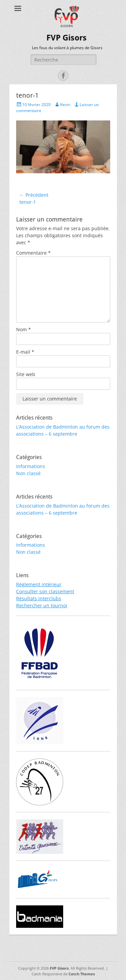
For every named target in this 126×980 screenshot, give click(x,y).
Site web (26, 374)
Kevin (65, 105)
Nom (24, 329)
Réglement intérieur (39, 584)
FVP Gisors (67, 38)
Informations (31, 466)
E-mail (25, 352)
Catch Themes (82, 974)
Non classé (28, 473)
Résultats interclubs (39, 598)
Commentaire (33, 253)
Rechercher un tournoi (42, 605)
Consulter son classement (45, 591)
